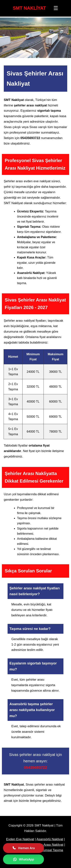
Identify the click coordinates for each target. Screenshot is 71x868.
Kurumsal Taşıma (51, 850)
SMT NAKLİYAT (29, 8)
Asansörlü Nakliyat (50, 839)
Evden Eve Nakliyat (20, 839)
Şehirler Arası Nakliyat (47, 845)
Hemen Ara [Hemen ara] (23, 848)
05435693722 (35, 767)
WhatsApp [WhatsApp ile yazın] (23, 859)
